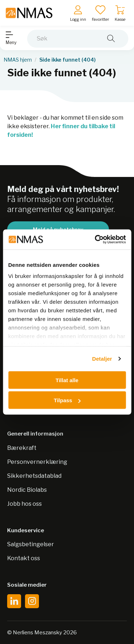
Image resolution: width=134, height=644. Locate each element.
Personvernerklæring (37, 462)
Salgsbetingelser (31, 544)
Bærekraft (22, 448)
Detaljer (102, 359)
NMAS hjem (18, 60)
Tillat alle (67, 380)
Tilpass (67, 400)
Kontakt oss (24, 558)
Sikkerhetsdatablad (34, 476)
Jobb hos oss (24, 504)
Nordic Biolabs (27, 490)
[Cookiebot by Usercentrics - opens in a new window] (95, 240)
